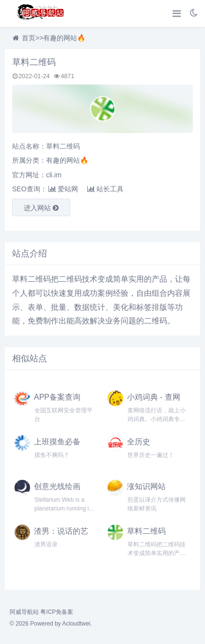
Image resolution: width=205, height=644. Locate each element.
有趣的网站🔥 (64, 38)
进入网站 (41, 208)
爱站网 (63, 189)
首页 (29, 38)
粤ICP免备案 (57, 612)
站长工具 (105, 189)
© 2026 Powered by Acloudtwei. (51, 624)
